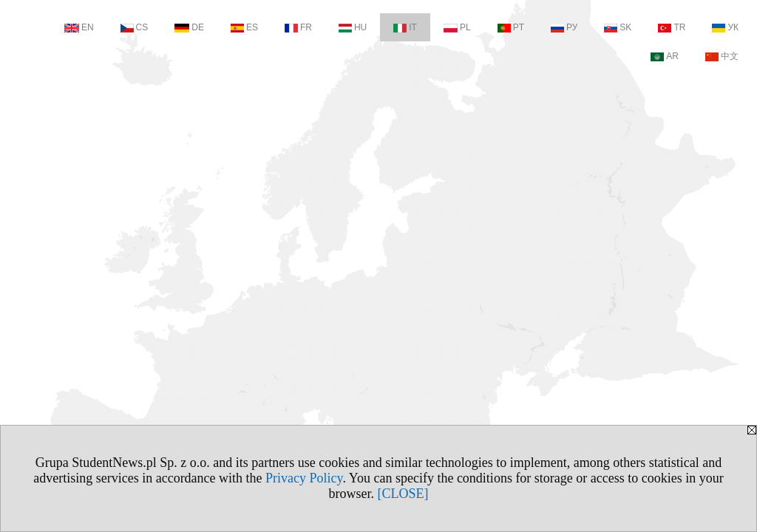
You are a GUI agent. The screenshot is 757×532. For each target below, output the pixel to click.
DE (189, 27)
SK (618, 27)
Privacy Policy (304, 478)
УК (725, 27)
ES (244, 27)
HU (353, 27)
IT (405, 27)
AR (665, 56)
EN (79, 27)
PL (457, 27)
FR (298, 27)
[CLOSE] (403, 494)
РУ (564, 27)
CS (135, 27)
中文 (722, 56)
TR (672, 27)
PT (511, 27)
